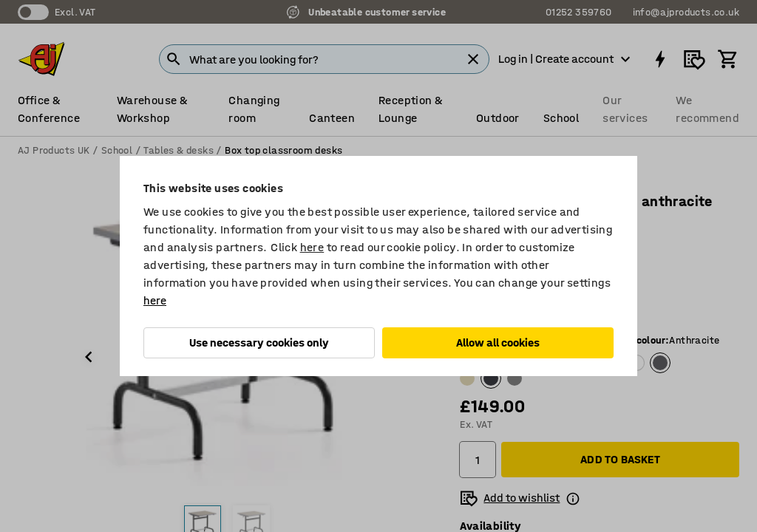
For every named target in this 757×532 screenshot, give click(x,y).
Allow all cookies (498, 342)
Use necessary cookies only (259, 342)
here (312, 247)
